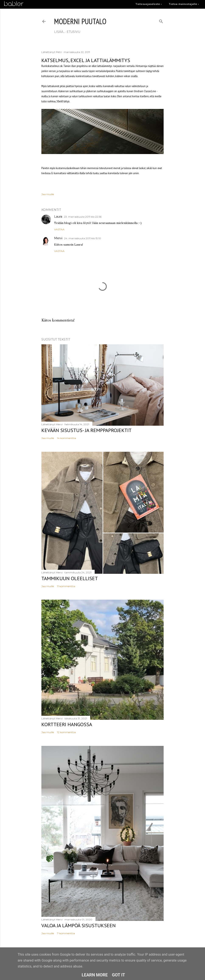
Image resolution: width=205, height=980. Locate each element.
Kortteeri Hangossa (67, 724)
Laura (58, 217)
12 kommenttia (66, 732)
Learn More (95, 975)
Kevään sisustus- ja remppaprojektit (86, 430)
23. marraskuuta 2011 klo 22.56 (83, 217)
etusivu (62, 32)
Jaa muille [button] (48, 194)
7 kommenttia (66, 933)
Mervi (58, 238)
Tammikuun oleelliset (70, 578)
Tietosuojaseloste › (149, 4)
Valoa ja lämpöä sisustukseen (79, 925)
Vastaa (59, 229)
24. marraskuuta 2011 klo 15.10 (83, 238)
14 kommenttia (67, 438)
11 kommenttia (66, 586)
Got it (119, 975)
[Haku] (161, 20)
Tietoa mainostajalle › (184, 4)
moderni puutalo (80, 21)
